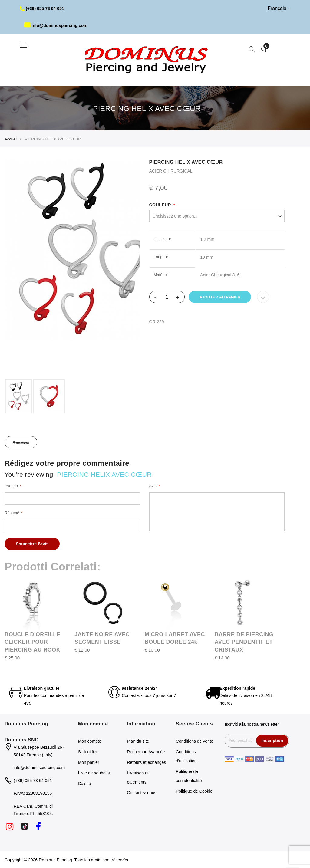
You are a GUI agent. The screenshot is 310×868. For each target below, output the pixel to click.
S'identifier (88, 752)
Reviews (21, 442)
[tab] (21, 442)
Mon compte (90, 741)
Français (279, 8)
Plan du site (138, 741)
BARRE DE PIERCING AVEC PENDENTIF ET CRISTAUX (244, 642)
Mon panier (89, 762)
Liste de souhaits (94, 773)
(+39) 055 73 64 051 (42, 8)
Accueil (11, 139)
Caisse (85, 784)
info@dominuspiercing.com (56, 25)
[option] (19, 396)
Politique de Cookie (194, 791)
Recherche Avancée (146, 752)
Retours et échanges (146, 762)
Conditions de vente (195, 741)
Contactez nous (142, 793)
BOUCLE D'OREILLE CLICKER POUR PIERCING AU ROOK (32, 642)
